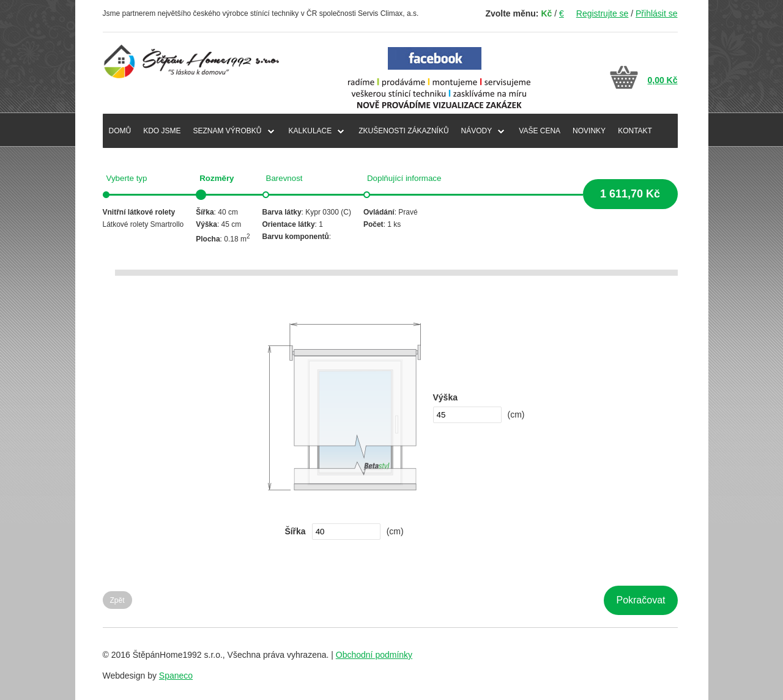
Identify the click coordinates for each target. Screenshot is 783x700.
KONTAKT (635, 131)
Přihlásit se (656, 13)
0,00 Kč (662, 80)
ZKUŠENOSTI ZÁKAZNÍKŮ (403, 131)
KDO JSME (162, 131)
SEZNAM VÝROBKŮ (228, 131)
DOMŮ (120, 131)
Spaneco (176, 676)
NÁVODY (477, 131)
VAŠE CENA (540, 131)
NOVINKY (589, 131)
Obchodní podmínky (374, 655)
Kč (546, 13)
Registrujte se (603, 13)
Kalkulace (310, 131)
